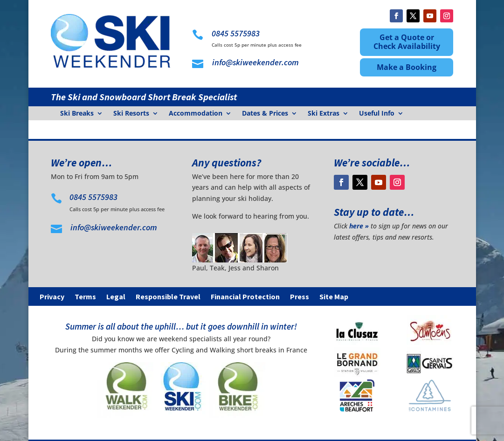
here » (359, 226)
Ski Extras (324, 114)
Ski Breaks (77, 114)
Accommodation (196, 114)
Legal (116, 297)
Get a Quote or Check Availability (407, 42)
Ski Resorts (131, 114)
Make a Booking (407, 67)
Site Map (334, 297)
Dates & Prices (265, 114)
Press (300, 297)
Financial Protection (245, 297)
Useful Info (377, 114)
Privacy (52, 297)
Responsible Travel (168, 297)
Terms (85, 297)
